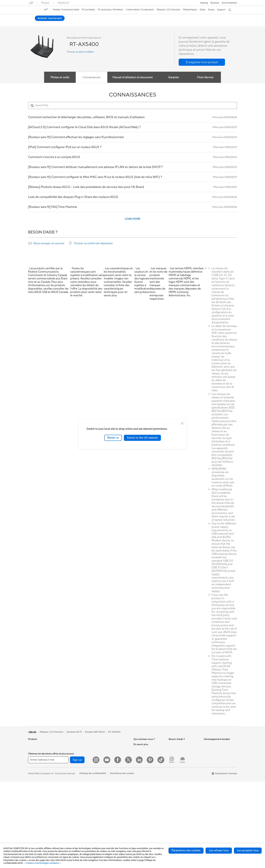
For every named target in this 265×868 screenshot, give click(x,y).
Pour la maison (35, 760)
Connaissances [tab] (91, 78)
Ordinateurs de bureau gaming (78, 744)
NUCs (66, 750)
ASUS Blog (139, 821)
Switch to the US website (142, 438)
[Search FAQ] (132, 106)
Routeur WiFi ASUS (95, 732)
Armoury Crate (141, 826)
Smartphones (35, 750)
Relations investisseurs (145, 760)
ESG (206, 744)
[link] (34, 10)
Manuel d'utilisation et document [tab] (132, 78)
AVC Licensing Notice (144, 816)
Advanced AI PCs (142, 795)
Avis (73, 23)
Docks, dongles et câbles (110, 808)
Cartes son (68, 790)
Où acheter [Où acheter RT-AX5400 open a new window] (227, 18)
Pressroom (139, 765)
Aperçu (31, 23)
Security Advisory (178, 785)
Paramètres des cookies (186, 850)
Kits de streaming (107, 788)
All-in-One (33, 801)
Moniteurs (33, 791)
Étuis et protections (108, 798)
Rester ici (113, 438)
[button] (204, 3)
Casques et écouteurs (109, 783)
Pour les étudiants (37, 775)
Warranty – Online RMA (180, 744)
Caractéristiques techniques (53, 23)
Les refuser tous (219, 850)
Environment (210, 750)
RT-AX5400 (38, 18)
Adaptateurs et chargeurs (111, 803)
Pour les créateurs (37, 770)
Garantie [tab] (174, 78)
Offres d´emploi (141, 750)
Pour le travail (35, 765)
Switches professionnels (110, 763)
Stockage (68, 800)
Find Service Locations (180, 757)
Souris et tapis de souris (110, 778)
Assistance (85, 23)
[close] (182, 424)
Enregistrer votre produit (181, 762)
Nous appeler (175, 773)
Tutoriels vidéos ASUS (180, 790)
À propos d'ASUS (142, 744)
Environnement (229, 3)
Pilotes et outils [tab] (60, 78)
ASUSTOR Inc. (141, 770)
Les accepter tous (248, 850)
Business (215, 3)
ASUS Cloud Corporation (146, 775)
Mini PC (67, 755)
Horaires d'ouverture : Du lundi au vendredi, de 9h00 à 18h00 (184, 779)
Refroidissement (71, 780)
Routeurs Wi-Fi (105, 750)
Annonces (138, 755)
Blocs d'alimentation (73, 785)
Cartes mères (70, 765)
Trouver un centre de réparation (93, 244)
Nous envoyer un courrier (49, 244)
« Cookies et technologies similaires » (42, 863)
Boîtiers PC (69, 775)
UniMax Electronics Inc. (145, 780)
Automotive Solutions (144, 811)
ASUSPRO (139, 805)
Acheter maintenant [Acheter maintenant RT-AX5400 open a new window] (201, 18)
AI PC (136, 790)
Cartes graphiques (72, 770)
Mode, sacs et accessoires (111, 793)
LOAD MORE (132, 219)
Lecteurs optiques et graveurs (78, 795)
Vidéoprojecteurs (37, 796)
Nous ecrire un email (179, 767)
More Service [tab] (205, 78)
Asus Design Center (143, 800)
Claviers (102, 773)
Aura (136, 831)
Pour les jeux (34, 780)
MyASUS (173, 795)
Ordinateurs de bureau (39, 806)
